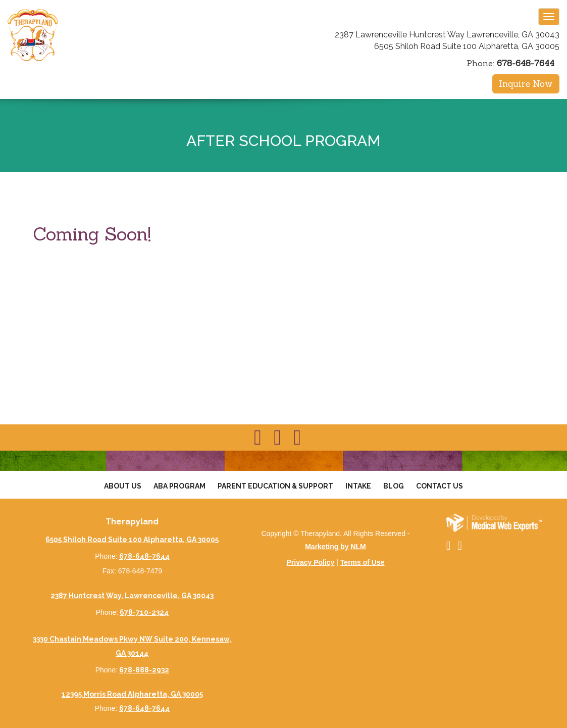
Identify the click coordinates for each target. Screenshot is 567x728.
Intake (358, 486)
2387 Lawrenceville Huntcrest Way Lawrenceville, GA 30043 (447, 35)
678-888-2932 (144, 670)
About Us (123, 486)
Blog (394, 486)
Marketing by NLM (336, 547)
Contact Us (440, 486)
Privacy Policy (310, 562)
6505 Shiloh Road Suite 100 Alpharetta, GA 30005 (467, 46)
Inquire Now (526, 84)
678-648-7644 (526, 63)
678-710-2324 (144, 612)
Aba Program (179, 486)
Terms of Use (363, 562)
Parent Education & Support (275, 486)
